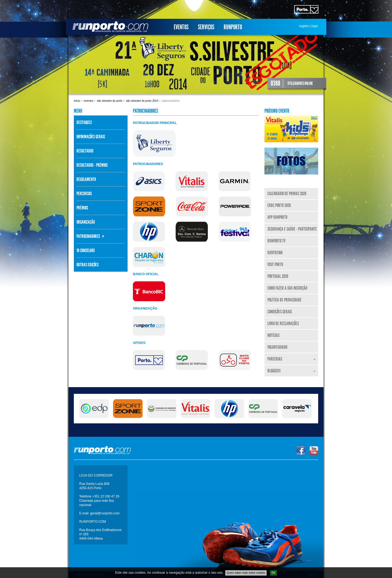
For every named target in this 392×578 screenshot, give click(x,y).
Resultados (85, 151)
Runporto (233, 27)
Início (77, 101)
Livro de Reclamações (283, 323)
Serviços (206, 27)
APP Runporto (277, 217)
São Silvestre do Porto (110, 101)
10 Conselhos (86, 250)
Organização (86, 222)
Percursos (84, 194)
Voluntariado (277, 347)
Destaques (84, 122)
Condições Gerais (280, 312)
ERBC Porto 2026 (279, 205)
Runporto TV (276, 241)
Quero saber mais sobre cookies (246, 573)
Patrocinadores (88, 236)
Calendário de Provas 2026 (287, 194)
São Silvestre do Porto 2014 (142, 101)
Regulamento (86, 179)
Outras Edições (88, 265)
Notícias (273, 335)
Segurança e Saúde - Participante (292, 229)
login (315, 26)
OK (273, 573)
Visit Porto (275, 264)
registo (304, 26)
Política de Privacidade (284, 300)
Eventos (181, 27)
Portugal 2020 (278, 276)
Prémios (82, 208)
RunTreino (275, 253)
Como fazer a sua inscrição (287, 288)
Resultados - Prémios (92, 165)
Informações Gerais (91, 137)
